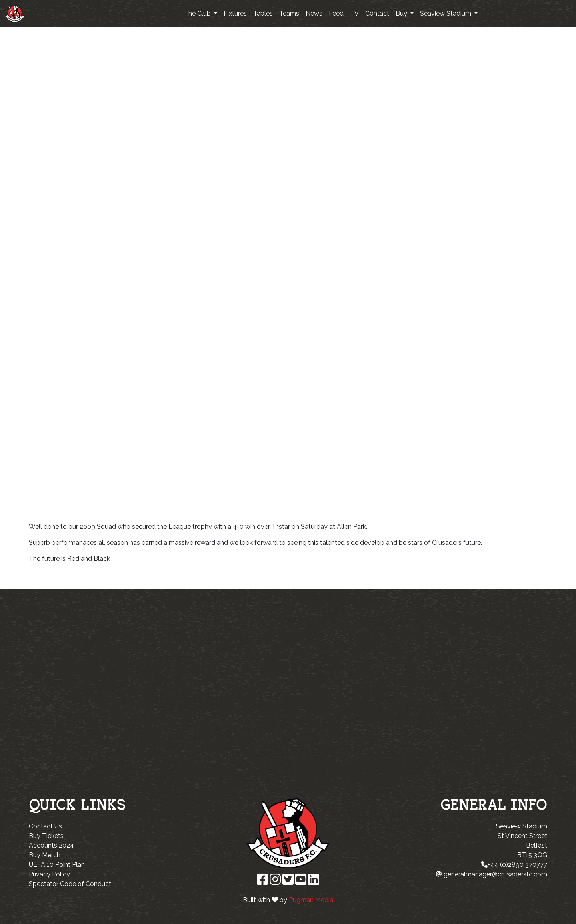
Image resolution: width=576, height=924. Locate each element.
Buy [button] (402, 13)
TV (354, 13)
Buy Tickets (46, 836)
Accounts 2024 (51, 845)
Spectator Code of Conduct (70, 884)
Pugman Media (311, 900)
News (314, 13)
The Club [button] (198, 13)
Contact (377, 13)
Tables (263, 13)
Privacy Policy (49, 874)
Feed (336, 13)
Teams (289, 13)
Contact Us (45, 826)
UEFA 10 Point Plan (57, 865)
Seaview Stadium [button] (446, 13)
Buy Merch (45, 855)
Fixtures (235, 13)
